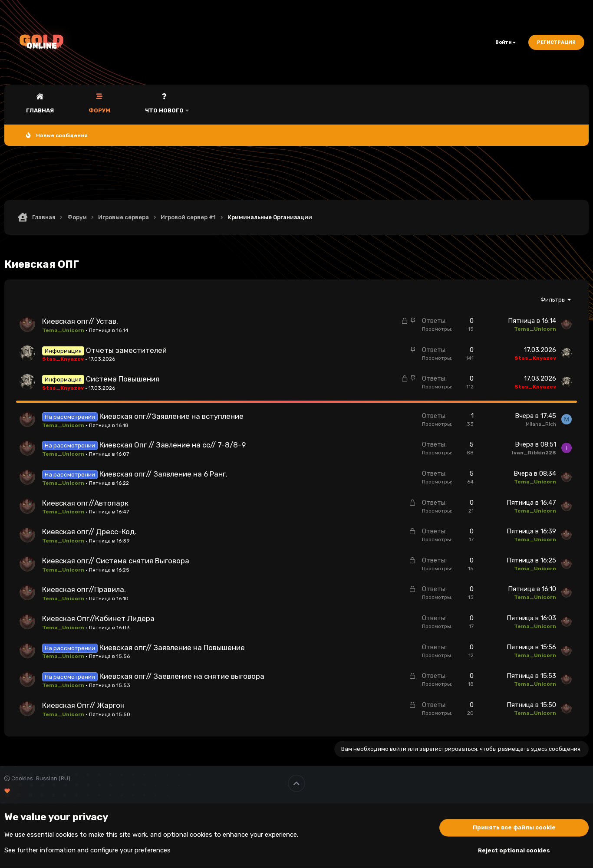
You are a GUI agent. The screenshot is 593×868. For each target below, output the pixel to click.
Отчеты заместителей (126, 350)
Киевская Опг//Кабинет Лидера (98, 618)
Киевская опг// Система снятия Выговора (116, 561)
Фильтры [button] (553, 300)
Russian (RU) (53, 778)
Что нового (164, 110)
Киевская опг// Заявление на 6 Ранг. (163, 474)
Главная (40, 110)
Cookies (19, 778)
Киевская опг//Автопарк (85, 503)
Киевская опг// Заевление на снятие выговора (182, 676)
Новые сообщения (62, 135)
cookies (67, 835)
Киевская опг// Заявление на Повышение (172, 648)
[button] (187, 104)
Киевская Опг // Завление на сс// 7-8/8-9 (173, 445)
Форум (99, 110)
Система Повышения (123, 379)
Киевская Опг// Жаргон (83, 705)
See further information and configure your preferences (87, 850)
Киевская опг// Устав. (80, 321)
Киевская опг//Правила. (84, 589)
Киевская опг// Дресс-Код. (89, 532)
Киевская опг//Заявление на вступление (171, 416)
